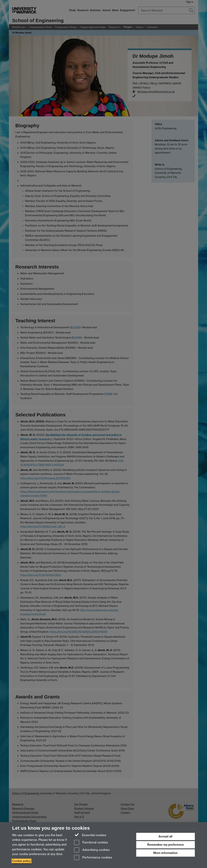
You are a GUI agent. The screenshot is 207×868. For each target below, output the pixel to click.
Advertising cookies (92, 850)
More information (165, 853)
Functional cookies (91, 843)
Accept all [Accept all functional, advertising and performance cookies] (165, 836)
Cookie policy (22, 861)
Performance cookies (93, 858)
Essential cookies (90, 835)
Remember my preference (166, 845)
